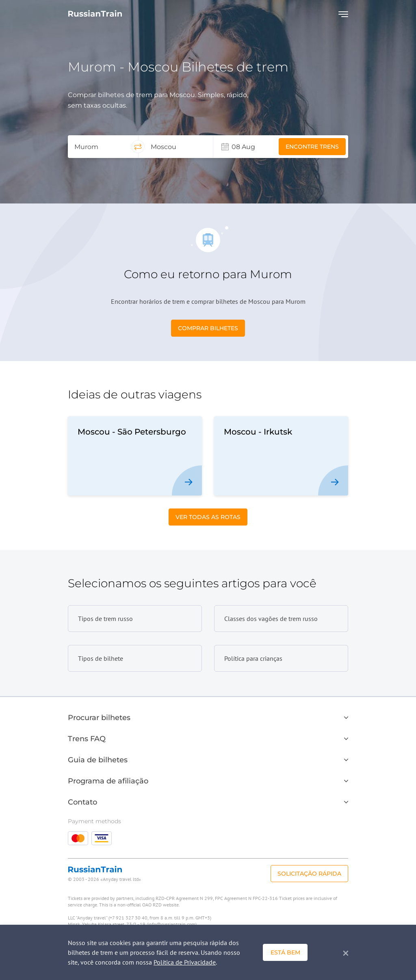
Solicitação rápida (309, 874)
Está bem (285, 952)
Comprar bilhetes (208, 328)
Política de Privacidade (185, 962)
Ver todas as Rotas (208, 517)
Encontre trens (312, 147)
